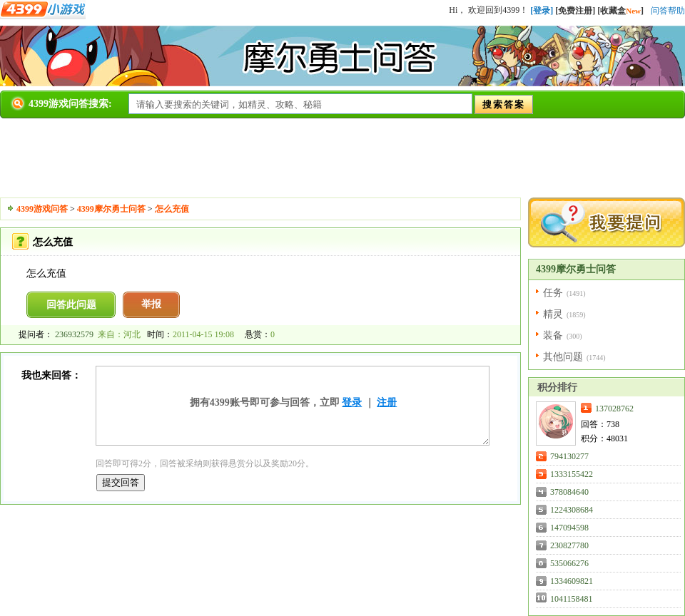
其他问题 (563, 357)
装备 (553, 335)
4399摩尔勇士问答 (111, 209)
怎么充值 (172, 209)
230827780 (569, 545)
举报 (151, 304)
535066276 (569, 563)
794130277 (569, 456)
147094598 (569, 528)
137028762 (614, 409)
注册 (387, 402)
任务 (553, 293)
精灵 (553, 314)
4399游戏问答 (42, 209)
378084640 (569, 492)
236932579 (74, 334)
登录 (352, 402)
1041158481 (572, 599)
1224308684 (572, 510)
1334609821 (572, 581)
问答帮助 (668, 11)
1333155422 (572, 474)
